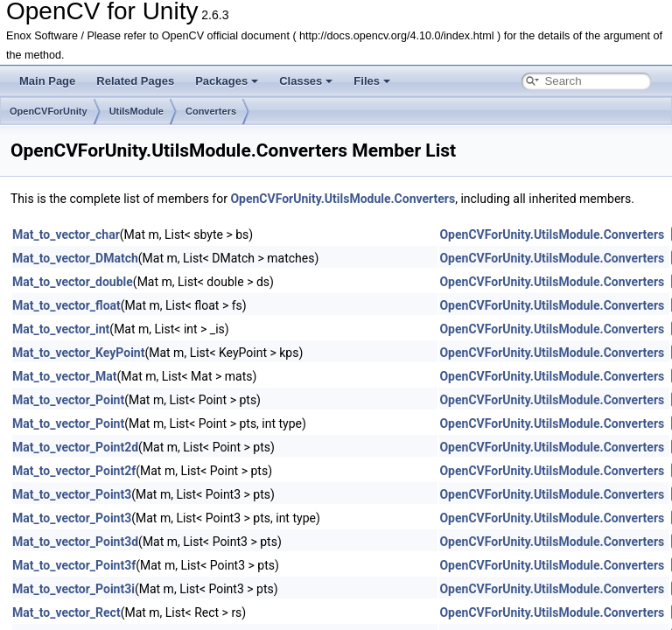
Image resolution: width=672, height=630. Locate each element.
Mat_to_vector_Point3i (73, 589)
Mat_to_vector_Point (68, 400)
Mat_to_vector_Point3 (72, 494)
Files (372, 81)
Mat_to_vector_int (61, 329)
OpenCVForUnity (49, 111)
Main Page (47, 81)
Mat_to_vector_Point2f (74, 471)
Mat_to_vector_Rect (66, 612)
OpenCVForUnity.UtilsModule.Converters (343, 199)
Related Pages (135, 81)
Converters (211, 111)
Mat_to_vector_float (66, 305)
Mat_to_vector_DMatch (75, 258)
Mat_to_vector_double (73, 282)
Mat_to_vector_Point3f (74, 565)
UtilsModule (136, 111)
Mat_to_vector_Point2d (75, 447)
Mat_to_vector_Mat (65, 376)
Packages (227, 81)
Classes (306, 81)
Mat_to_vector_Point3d (75, 542)
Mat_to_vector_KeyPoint (78, 353)
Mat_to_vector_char (66, 234)
